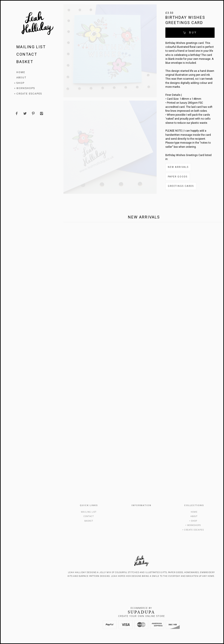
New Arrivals (178, 167)
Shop (20, 83)
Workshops (26, 88)
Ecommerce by (141, 608)
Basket (25, 62)
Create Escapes (29, 94)
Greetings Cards (181, 186)
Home (21, 72)
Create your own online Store (141, 616)
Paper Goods (178, 177)
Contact (27, 54)
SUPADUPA (141, 612)
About (21, 78)
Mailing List (31, 47)
